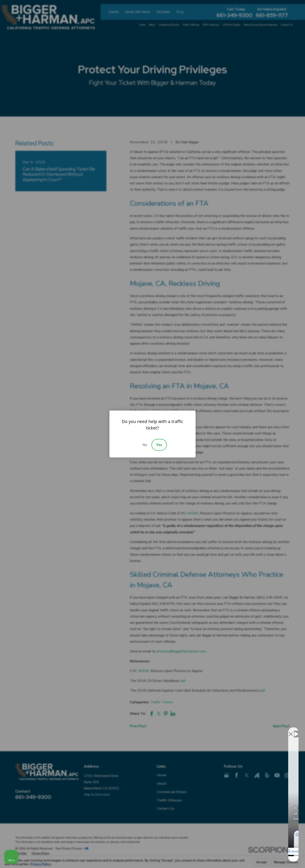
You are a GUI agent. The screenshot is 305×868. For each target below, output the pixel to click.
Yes (159, 445)
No (145, 445)
